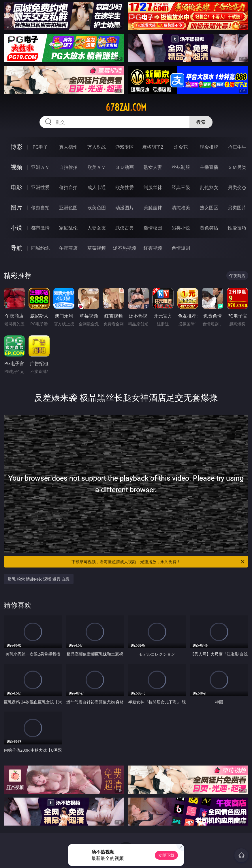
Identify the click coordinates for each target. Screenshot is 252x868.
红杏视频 (153, 248)
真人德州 (68, 147)
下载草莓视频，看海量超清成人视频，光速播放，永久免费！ (158, 562)
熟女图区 (209, 208)
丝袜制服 (181, 167)
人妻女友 (97, 228)
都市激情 (40, 228)
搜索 (201, 122)
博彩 (16, 147)
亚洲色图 (68, 208)
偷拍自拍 (68, 187)
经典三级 (181, 187)
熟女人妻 (153, 167)
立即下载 (166, 855)
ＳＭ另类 (237, 167)
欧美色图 (97, 208)
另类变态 (237, 187)
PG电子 (40, 147)
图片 (16, 207)
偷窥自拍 (40, 208)
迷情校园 (153, 228)
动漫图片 (125, 208)
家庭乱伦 (68, 228)
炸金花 (181, 147)
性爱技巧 (237, 228)
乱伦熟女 (209, 187)
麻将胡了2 (153, 147)
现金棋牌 (209, 147)
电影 (16, 187)
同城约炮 (40, 248)
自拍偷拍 (68, 167)
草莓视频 (97, 248)
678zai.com (126, 107)
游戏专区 (125, 147)
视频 (16, 167)
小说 (16, 228)
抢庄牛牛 (237, 147)
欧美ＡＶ (97, 167)
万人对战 (97, 147)
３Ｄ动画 (125, 167)
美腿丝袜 (153, 208)
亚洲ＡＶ (40, 167)
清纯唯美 (181, 208)
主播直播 (209, 167)
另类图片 (237, 208)
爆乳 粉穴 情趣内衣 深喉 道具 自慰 (39, 579)
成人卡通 (97, 187)
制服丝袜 (153, 187)
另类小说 (181, 228)
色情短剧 (181, 248)
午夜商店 (68, 248)
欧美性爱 (125, 187)
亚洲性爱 (40, 187)
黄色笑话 (209, 228)
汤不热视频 (125, 248)
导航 (16, 248)
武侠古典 (125, 228)
